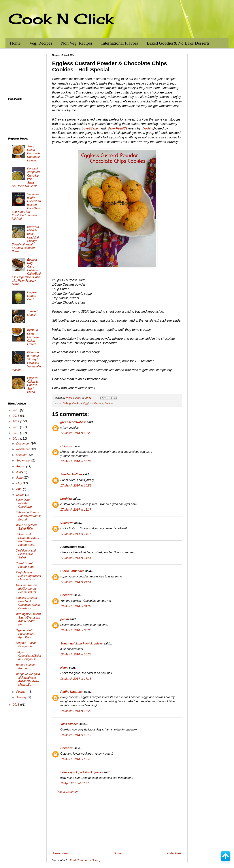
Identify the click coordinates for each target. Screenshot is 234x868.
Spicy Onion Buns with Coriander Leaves (33, 153)
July (19, 472)
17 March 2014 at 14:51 (76, 558)
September (24, 460)
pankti (65, 619)
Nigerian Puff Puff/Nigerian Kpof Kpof (25, 634)
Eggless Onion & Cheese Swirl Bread (32, 385)
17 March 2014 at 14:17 (76, 534)
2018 (16, 416)
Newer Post (61, 853)
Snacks (109, 403)
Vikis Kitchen (69, 724)
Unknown (67, 446)
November (23, 449)
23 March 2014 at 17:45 (76, 759)
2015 (16, 433)
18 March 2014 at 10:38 (76, 654)
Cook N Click (61, 19)
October (22, 455)
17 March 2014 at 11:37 (76, 510)
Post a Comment (68, 792)
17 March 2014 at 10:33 (76, 461)
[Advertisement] (117, 823)
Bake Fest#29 (118, 128)
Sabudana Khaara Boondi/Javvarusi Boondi (28, 516)
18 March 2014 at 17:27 (76, 711)
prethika (66, 499)
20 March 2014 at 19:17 (76, 735)
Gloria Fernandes (72, 571)
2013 (16, 705)
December (23, 443)
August (21, 466)
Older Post (174, 853)
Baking (67, 403)
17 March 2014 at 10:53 (76, 485)
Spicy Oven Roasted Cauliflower (24, 503)
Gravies (99, 403)
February (22, 692)
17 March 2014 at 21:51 (76, 582)
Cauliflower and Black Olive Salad (26, 554)
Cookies (77, 403)
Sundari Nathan (71, 474)
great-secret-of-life (73, 422)
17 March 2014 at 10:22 (76, 433)
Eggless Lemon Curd (32, 296)
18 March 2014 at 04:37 (76, 606)
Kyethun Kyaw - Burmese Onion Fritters (33, 337)
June (20, 478)
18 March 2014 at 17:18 (76, 679)
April (20, 489)
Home (15, 43)
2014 (16, 439)
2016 (16, 427)
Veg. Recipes (41, 43)
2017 (16, 421)
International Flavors (120, 43)
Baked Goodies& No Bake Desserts (178, 43)
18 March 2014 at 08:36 (76, 630)
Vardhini (147, 128)
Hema (64, 668)
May (19, 483)
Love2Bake (90, 128)
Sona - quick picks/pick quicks (82, 643)
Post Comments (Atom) (85, 860)
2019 (16, 410)
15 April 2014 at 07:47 (75, 783)
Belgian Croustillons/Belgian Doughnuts (28, 656)
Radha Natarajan (72, 692)
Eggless (88, 403)
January (22, 697)
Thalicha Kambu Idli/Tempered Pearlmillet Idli (26, 589)
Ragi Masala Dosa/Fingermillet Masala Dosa (28, 576)
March (21, 495)
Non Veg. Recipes (77, 43)
